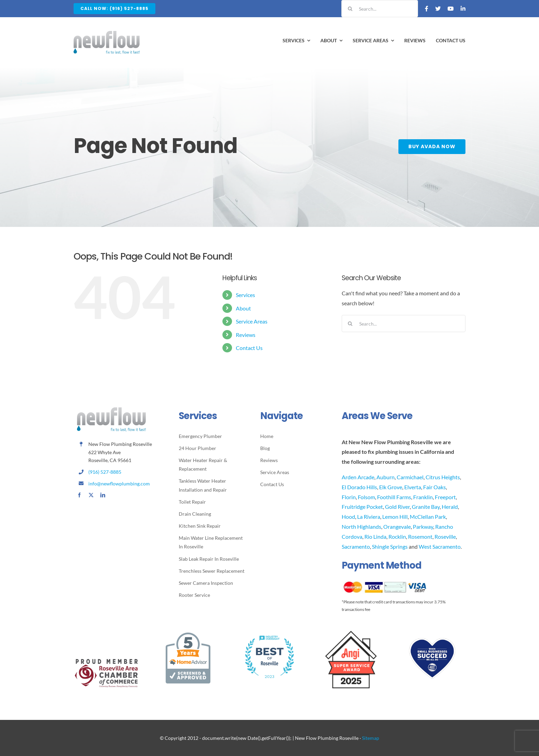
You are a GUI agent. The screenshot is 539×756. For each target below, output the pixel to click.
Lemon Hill (395, 517)
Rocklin (397, 536)
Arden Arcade (358, 477)
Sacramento (356, 546)
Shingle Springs (390, 546)
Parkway (423, 527)
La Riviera (369, 517)
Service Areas (252, 321)
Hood (348, 517)
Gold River (397, 507)
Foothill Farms (394, 497)
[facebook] (79, 495)
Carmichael (410, 477)
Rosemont (420, 536)
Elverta (413, 487)
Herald (450, 507)
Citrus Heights (443, 477)
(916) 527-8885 (105, 472)
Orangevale (397, 527)
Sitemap (371, 738)
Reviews (246, 335)
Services (245, 295)
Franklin (423, 497)
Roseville (445, 536)
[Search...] (380, 9)
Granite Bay (426, 507)
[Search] (350, 9)
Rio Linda (375, 536)
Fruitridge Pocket (362, 507)
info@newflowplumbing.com (119, 484)
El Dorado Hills (359, 487)
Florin (349, 497)
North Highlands (361, 527)
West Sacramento (440, 546)
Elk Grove (391, 487)
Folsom (366, 497)
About (243, 308)
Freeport (445, 497)
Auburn (386, 477)
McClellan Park (428, 517)
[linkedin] (103, 495)
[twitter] (91, 495)
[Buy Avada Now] (433, 147)
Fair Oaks (434, 487)
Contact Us (249, 348)
